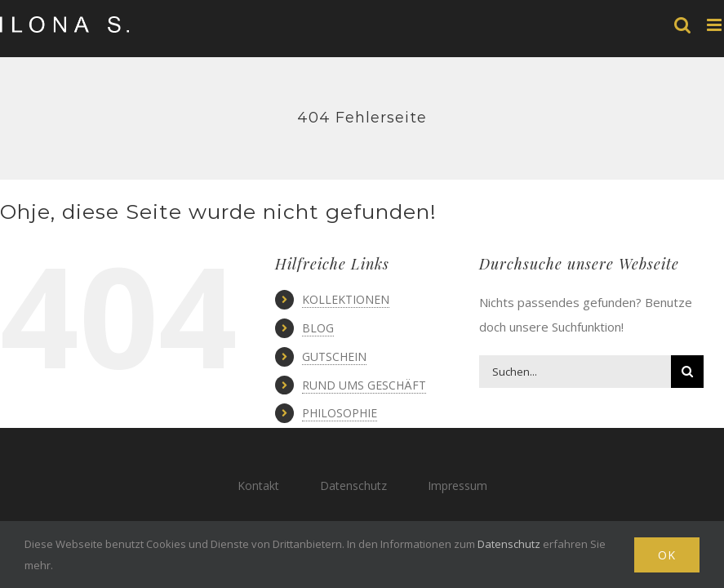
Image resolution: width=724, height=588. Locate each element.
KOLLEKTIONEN (346, 299)
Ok (667, 555)
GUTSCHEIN (334, 356)
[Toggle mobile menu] (715, 25)
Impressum (457, 486)
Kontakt (258, 486)
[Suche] (687, 372)
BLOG (318, 328)
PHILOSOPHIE (340, 413)
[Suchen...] (575, 372)
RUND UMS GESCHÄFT (364, 385)
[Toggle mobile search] (682, 25)
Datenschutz (353, 486)
